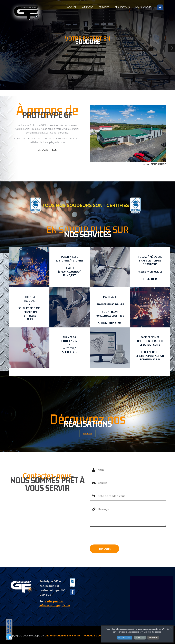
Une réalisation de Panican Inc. (63, 636)
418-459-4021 (54, 601)
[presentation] (112, 537)
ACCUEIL (72, 7)
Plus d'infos (140, 637)
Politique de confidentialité (99, 636)
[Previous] (4, 48)
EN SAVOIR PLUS (47, 157)
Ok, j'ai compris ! (125, 637)
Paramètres (153, 637)
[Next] (171, 48)
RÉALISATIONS (122, 7)
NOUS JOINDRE (143, 7)
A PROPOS (88, 7)
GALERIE (90, 434)
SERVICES (104, 7)
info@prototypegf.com (55, 605)
